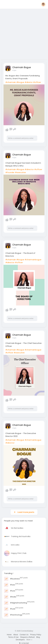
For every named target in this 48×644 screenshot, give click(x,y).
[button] (43, 4)
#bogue (20, 82)
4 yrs (14, 70)
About (16, 635)
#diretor (29, 82)
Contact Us (24, 635)
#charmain (11, 82)
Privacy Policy (36, 635)
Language (24, 643)
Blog (38, 637)
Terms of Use (13, 637)
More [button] (29, 640)
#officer (37, 82)
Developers (20, 640)
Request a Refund (27, 637)
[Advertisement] (24, 33)
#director (29, 169)
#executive (20, 172)
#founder (10, 172)
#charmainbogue (33, 260)
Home (9, 635)
